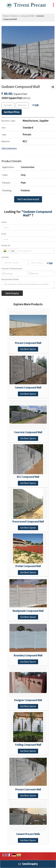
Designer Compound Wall (28, 700)
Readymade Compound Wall (28, 611)
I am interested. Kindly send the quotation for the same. (28, 285)
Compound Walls (27, 16)
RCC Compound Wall (28, 477)
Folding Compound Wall (28, 745)
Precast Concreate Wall (28, 790)
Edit (35, 105)
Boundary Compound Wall (28, 656)
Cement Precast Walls (28, 834)
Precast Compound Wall (28, 343)
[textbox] (22, 105)
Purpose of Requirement (12, 269)
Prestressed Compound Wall (28, 522)
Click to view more (9, 148)
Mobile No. (6, 246)
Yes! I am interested (28, 199)
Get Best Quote (28, 349)
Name (4, 222)
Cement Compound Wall (28, 388)
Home (6, 16)
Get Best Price (12, 112)
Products (14, 16)
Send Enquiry (28, 864)
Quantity (5, 257)
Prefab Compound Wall (28, 566)
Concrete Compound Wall (28, 432)
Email (4, 234)
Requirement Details (10, 279)
